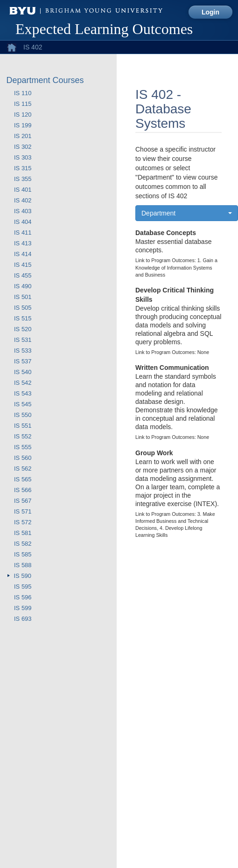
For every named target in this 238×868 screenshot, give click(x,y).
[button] (187, 213)
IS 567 (23, 501)
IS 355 (23, 179)
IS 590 (23, 576)
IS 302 (23, 147)
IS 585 (23, 554)
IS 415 (23, 265)
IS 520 (23, 329)
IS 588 (23, 565)
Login (210, 12)
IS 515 (23, 318)
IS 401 (23, 190)
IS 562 (23, 469)
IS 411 (23, 233)
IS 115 (23, 104)
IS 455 (23, 275)
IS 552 (23, 436)
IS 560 (23, 458)
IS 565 (23, 479)
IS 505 (23, 308)
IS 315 (23, 168)
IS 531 (23, 340)
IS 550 (23, 415)
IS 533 (23, 351)
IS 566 (23, 490)
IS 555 (23, 447)
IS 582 (23, 544)
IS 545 (23, 404)
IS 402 (23, 200)
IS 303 (23, 157)
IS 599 (23, 608)
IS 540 (23, 372)
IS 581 (23, 533)
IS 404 (23, 222)
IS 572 (23, 522)
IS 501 (23, 297)
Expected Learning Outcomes (104, 29)
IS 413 (23, 243)
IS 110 (23, 93)
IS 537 (23, 361)
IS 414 (23, 254)
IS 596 (23, 597)
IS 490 (23, 286)
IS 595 (23, 587)
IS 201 (23, 136)
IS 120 (23, 115)
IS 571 (23, 511)
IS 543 (23, 393)
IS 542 (23, 383)
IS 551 (23, 426)
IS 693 (23, 619)
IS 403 (23, 211)
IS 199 (23, 125)
